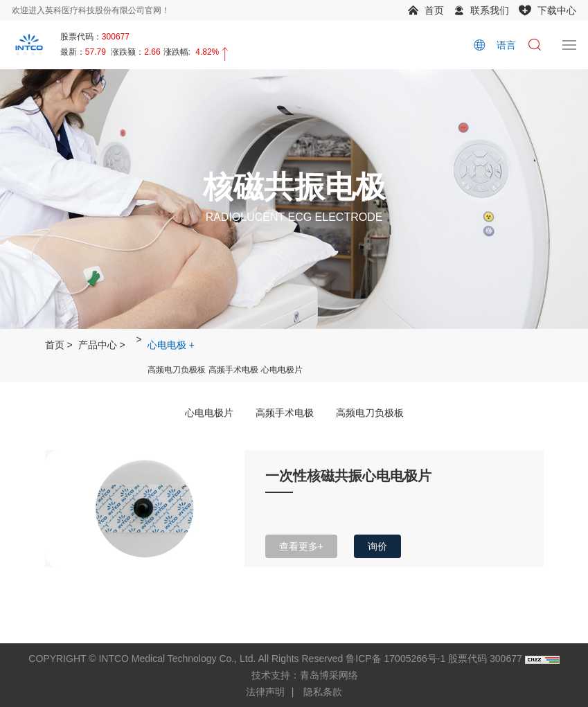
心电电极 (167, 345)
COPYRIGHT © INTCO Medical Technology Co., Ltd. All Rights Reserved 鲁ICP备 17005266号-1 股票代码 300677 (275, 659)
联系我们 (490, 10)
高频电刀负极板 (177, 370)
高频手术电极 (233, 370)
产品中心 (98, 345)
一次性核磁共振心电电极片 (348, 476)
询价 (377, 546)
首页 (434, 10)
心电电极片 (282, 370)
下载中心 (557, 10)
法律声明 (265, 692)
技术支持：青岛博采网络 (305, 675)
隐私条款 (323, 692)
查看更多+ (301, 546)
